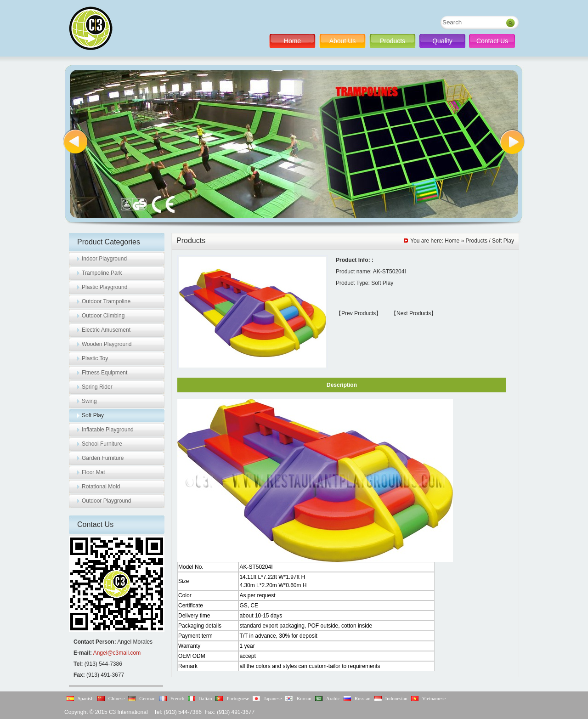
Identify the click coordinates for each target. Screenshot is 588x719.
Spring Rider (97, 387)
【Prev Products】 (359, 313)
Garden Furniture (103, 458)
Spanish (86, 698)
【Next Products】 (414, 313)
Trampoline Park (102, 273)
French (178, 698)
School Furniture (102, 444)
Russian (363, 698)
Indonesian (396, 698)
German (147, 698)
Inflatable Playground (108, 430)
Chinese (116, 698)
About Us (343, 41)
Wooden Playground (107, 344)
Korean (304, 698)
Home (292, 41)
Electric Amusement (106, 330)
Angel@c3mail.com (117, 653)
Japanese (273, 698)
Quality (442, 41)
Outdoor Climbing (103, 316)
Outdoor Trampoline (106, 301)
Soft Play (93, 415)
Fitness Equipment (105, 373)
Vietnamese (434, 698)
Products (393, 41)
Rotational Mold (101, 487)
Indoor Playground (104, 259)
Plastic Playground (105, 287)
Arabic (333, 698)
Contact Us (492, 41)
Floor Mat (93, 472)
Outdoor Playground (106, 501)
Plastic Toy (95, 358)
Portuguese (238, 698)
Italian (205, 698)
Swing (89, 401)
